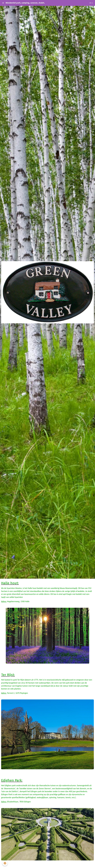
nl (90, 3)
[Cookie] (5, 863)
